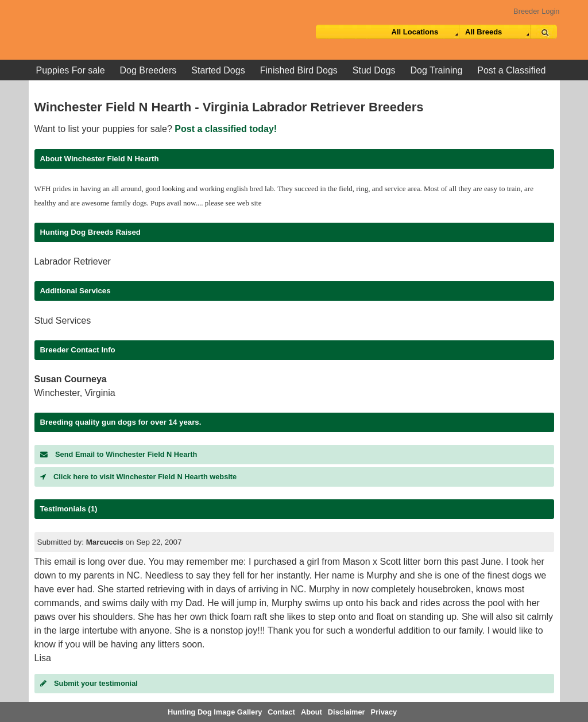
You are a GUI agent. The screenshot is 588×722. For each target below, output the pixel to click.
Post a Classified (511, 70)
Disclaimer (347, 712)
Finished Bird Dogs (299, 70)
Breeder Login (536, 11)
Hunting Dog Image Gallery (215, 712)
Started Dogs (218, 70)
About (312, 712)
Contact (281, 712)
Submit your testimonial (89, 683)
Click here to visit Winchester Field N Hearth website (139, 477)
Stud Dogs (374, 70)
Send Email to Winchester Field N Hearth (119, 454)
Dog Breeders (148, 70)
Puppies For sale (71, 70)
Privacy (384, 712)
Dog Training (437, 70)
